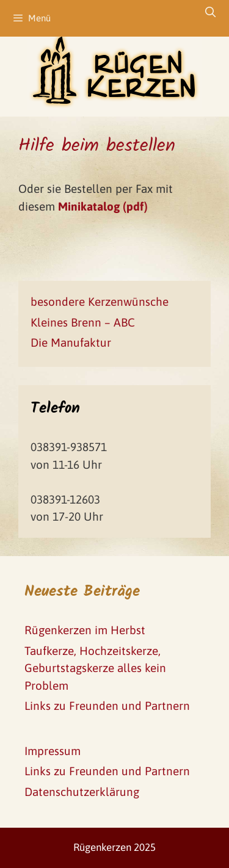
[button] (20, 18)
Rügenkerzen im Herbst (85, 630)
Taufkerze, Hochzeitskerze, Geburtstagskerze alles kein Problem (95, 668)
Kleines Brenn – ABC (83, 322)
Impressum (53, 751)
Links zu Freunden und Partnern (107, 706)
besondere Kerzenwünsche (100, 302)
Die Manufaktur (71, 342)
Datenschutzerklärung (82, 792)
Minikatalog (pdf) (103, 206)
